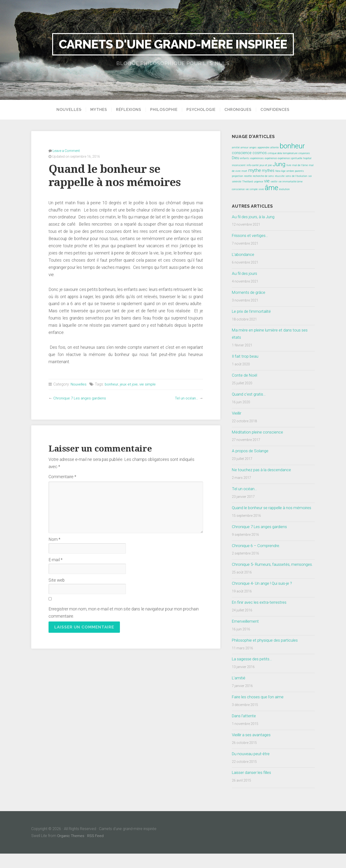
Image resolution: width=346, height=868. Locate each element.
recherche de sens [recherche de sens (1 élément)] (263, 176)
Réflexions (130, 110)
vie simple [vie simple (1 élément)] (252, 189)
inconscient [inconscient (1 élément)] (239, 165)
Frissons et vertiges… (251, 235)
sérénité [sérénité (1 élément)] (237, 182)
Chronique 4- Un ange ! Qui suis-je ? (264, 598)
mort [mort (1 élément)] (244, 171)
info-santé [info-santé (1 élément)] (253, 165)
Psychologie (203, 110)
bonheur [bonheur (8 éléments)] (292, 146)
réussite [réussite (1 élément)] (280, 176)
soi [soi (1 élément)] (310, 176)
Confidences (277, 110)
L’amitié (239, 692)
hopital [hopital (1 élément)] (307, 158)
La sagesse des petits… (253, 673)
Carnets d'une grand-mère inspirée (173, 44)
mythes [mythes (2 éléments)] (268, 171)
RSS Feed (96, 850)
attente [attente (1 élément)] (275, 148)
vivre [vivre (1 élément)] (261, 189)
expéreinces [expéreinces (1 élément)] (257, 158)
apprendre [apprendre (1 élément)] (263, 148)
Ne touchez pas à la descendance (263, 470)
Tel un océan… (186, 398)
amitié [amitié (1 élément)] (236, 148)
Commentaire (62, 476)
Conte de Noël (245, 375)
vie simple (148, 384)
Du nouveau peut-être (251, 768)
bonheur (112, 384)
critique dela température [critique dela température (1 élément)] (283, 153)
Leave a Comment (66, 151)
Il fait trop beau (245, 356)
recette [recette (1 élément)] (248, 176)
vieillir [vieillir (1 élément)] (274, 182)
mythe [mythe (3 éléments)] (255, 170)
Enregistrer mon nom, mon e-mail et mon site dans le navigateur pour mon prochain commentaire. (124, 612)
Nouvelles (67, 110)
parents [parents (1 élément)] (299, 171)
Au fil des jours (245, 273)
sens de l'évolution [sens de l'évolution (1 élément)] (296, 176)
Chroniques (240, 110)
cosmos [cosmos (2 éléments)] (260, 153)
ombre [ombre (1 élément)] (290, 171)
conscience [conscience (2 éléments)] (242, 153)
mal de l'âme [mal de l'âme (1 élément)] (300, 165)
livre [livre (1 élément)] (289, 165)
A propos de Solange (251, 451)
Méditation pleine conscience (259, 432)
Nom (54, 539)
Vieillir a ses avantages (253, 749)
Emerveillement (246, 636)
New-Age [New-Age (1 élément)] (280, 171)
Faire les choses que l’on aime (259, 711)
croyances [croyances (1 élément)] (304, 153)
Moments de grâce (249, 292)
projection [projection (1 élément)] (238, 176)
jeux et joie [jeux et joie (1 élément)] (266, 165)
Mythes (100, 110)
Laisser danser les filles (253, 787)
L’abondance (244, 254)
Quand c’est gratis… (249, 394)
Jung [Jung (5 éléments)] (279, 164)
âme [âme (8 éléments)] (272, 188)
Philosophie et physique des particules (267, 654)
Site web (57, 580)
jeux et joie (129, 384)
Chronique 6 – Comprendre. (256, 553)
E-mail (56, 560)
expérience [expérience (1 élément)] (271, 158)
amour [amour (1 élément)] (244, 148)
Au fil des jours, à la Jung (254, 217)
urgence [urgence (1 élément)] (258, 182)
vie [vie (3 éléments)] (267, 181)
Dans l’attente (245, 730)
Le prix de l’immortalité (253, 311)
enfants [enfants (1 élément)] (245, 158)
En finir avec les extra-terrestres (261, 617)
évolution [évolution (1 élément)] (284, 189)
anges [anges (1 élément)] (253, 148)
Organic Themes (71, 850)
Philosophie (166, 110)
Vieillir (237, 413)
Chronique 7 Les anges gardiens (80, 398)
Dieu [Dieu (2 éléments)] (235, 158)
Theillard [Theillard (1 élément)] (247, 182)
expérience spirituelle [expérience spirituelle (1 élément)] (290, 158)
